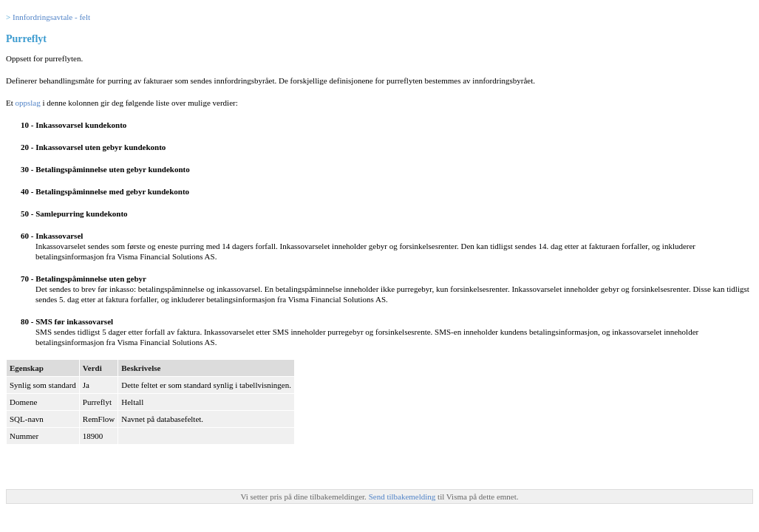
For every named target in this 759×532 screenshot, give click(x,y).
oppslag (28, 103)
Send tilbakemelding (403, 497)
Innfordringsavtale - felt (51, 17)
